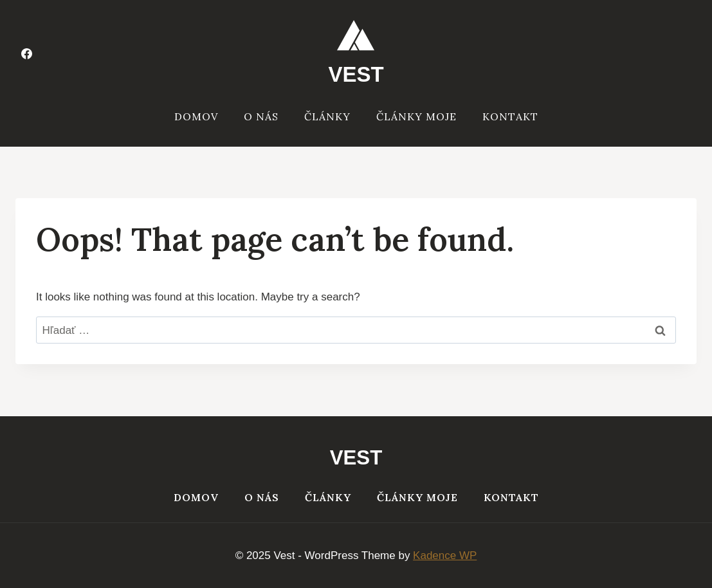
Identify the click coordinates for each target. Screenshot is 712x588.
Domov (196, 116)
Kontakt (510, 116)
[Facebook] (26, 53)
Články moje (416, 116)
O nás (261, 116)
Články (327, 116)
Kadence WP (445, 556)
